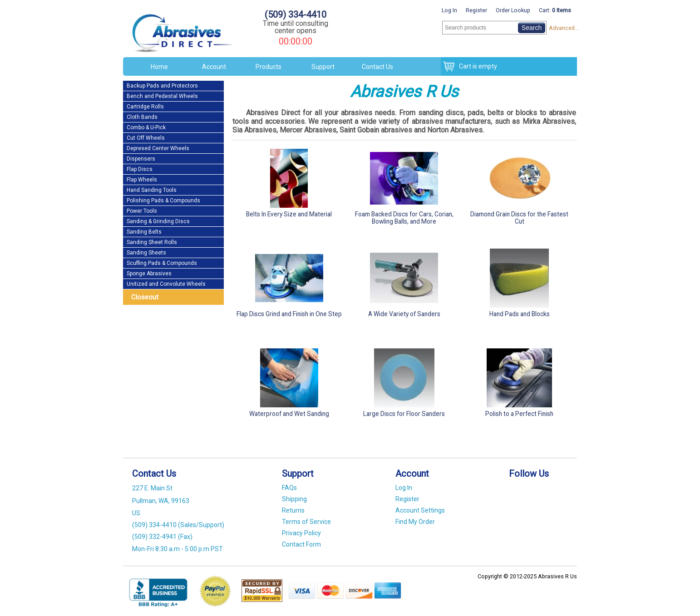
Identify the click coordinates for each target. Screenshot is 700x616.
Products (269, 67)
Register (476, 10)
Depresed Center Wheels (158, 148)
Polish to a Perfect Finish (519, 381)
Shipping (294, 499)
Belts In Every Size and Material (289, 181)
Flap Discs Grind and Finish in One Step (289, 281)
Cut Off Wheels (146, 138)
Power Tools (142, 211)
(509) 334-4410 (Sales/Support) (178, 525)
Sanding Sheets (146, 253)
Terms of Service (306, 522)
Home (159, 67)
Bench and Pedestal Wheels (162, 96)
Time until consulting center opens (296, 27)
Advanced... (563, 28)
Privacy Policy (301, 533)
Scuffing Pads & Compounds (162, 263)
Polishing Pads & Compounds (163, 200)
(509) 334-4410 (296, 15)
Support (323, 67)
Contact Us (377, 67)
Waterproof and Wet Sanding (289, 381)
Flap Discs (140, 169)
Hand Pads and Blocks (519, 281)
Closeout (145, 297)
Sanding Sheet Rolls (152, 242)
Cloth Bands (142, 117)
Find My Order (415, 522)
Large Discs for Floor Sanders (404, 381)
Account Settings (420, 510)
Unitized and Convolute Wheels (166, 284)
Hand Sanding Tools (152, 190)
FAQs (289, 488)
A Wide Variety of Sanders (404, 281)
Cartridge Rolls (145, 107)
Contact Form (301, 544)
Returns (293, 510)
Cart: (555, 10)
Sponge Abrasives (149, 274)
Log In (449, 10)
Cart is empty (476, 66)
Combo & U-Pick (146, 127)
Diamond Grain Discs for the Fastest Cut (519, 185)
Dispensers (141, 159)
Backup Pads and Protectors (162, 86)
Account (214, 67)
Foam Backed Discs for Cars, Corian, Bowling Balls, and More (404, 185)
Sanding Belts (144, 232)
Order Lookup (513, 10)
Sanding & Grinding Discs (158, 221)
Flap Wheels (142, 180)
